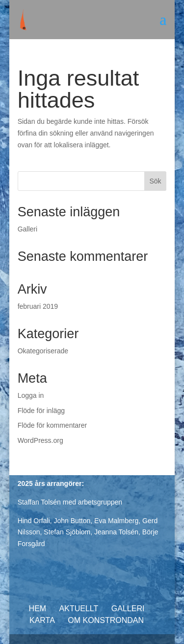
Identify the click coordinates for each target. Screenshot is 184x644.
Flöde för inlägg (41, 411)
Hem (38, 609)
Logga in (31, 395)
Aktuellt (79, 609)
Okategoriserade (43, 351)
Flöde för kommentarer (53, 425)
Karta (42, 620)
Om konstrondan (106, 620)
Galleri (27, 229)
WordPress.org (40, 440)
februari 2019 (38, 306)
